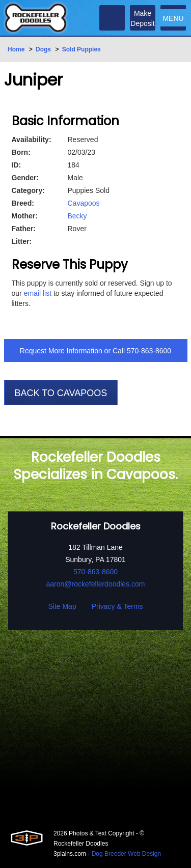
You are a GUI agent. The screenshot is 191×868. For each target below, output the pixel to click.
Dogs (43, 49)
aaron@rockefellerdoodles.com (96, 584)
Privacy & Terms (117, 606)
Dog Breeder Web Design (127, 854)
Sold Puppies (81, 49)
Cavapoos (84, 203)
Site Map (62, 606)
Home (16, 49)
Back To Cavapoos (61, 393)
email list (38, 293)
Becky (77, 216)
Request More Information (61, 351)
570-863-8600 (149, 351)
